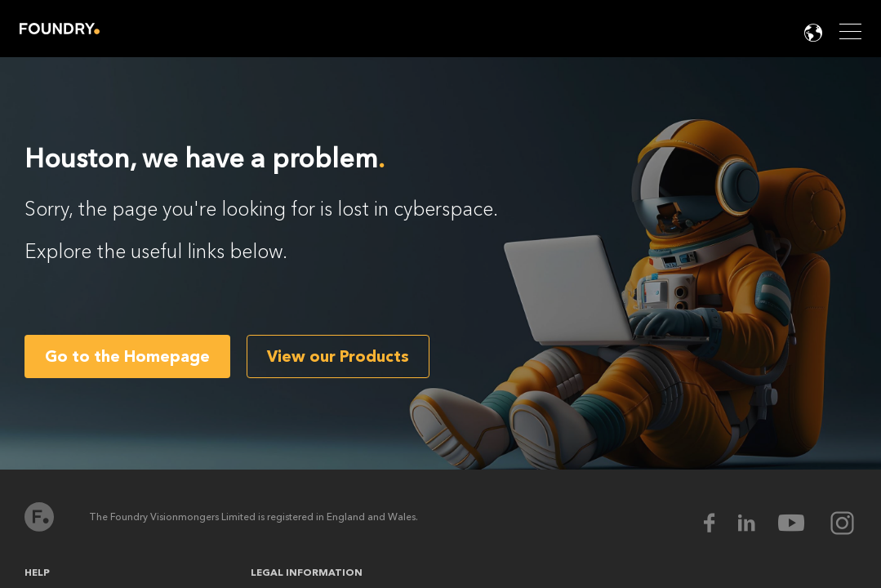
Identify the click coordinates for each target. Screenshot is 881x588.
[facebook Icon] (720, 523)
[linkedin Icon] (757, 523)
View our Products (338, 356)
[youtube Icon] (802, 523)
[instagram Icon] (842, 523)
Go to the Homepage (127, 356)
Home (60, 29)
